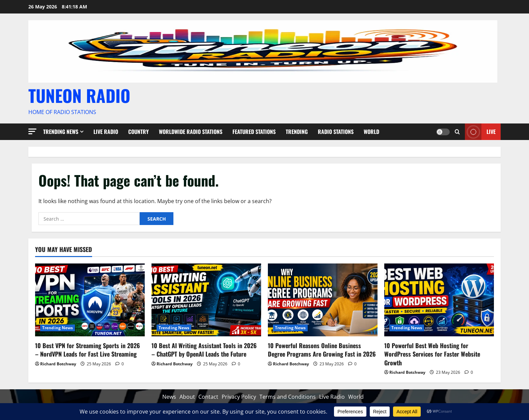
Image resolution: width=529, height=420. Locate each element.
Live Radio (106, 132)
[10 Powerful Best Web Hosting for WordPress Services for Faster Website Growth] (439, 300)
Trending (297, 132)
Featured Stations (254, 132)
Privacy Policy (239, 397)
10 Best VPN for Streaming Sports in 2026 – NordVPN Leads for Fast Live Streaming (88, 350)
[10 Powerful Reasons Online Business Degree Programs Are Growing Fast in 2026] (323, 300)
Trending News (61, 132)
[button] (32, 131)
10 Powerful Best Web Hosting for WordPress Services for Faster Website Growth (432, 354)
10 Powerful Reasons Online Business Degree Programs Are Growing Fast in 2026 (322, 350)
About (187, 397)
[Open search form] (457, 132)
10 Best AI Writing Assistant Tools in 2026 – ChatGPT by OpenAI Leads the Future (204, 350)
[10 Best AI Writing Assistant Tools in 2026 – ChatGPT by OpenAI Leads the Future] (206, 300)
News (169, 397)
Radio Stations (336, 132)
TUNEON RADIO (79, 95)
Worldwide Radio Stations (191, 132)
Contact (208, 397)
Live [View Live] (480, 132)
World (371, 132)
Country (138, 132)
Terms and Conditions (288, 397)
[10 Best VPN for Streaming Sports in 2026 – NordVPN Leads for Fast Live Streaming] (90, 300)
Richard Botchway (58, 364)
